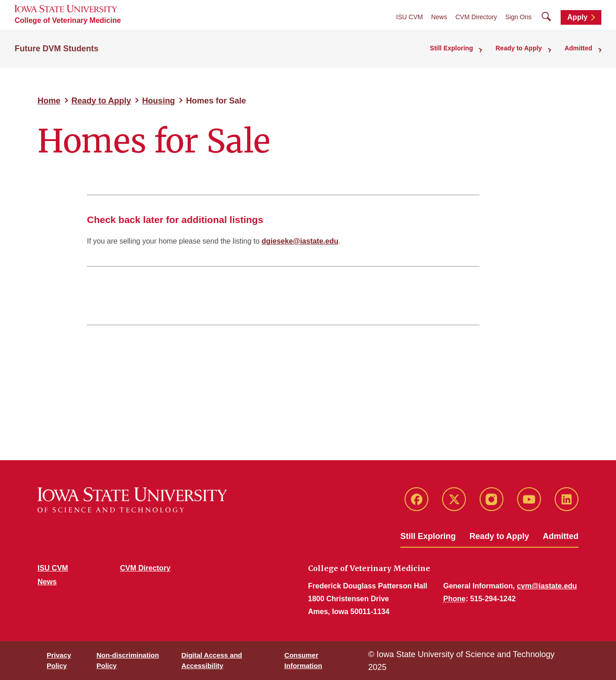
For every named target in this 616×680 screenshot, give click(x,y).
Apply (578, 17)
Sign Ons (519, 17)
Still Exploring (428, 536)
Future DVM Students (57, 48)
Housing (158, 101)
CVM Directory (476, 17)
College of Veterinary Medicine (68, 20)
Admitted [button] (581, 48)
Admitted (561, 536)
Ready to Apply (101, 101)
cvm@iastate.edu (547, 586)
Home (49, 101)
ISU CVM (410, 17)
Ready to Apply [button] (526, 48)
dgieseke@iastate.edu (300, 241)
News (439, 17)
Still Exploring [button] (463, 48)
